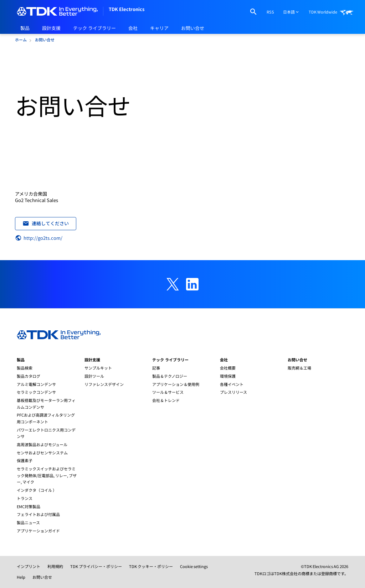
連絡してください (46, 223)
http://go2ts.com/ (39, 238)
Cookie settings (194, 566)
